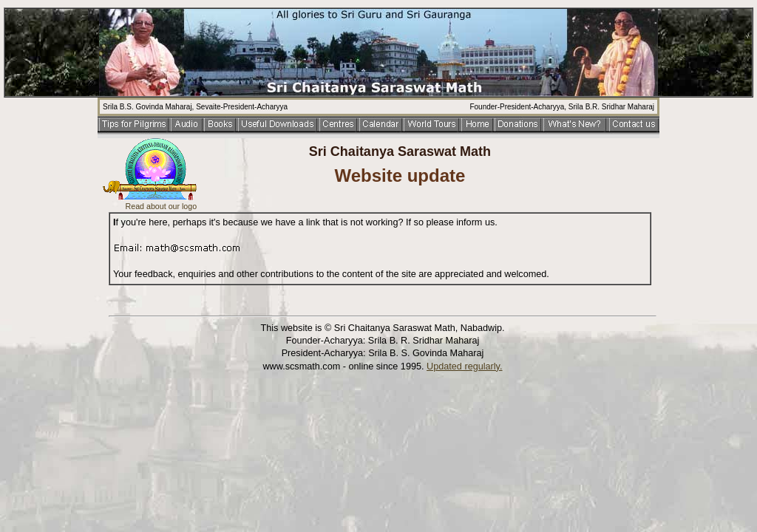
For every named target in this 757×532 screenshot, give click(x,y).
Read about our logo (162, 206)
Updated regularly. (464, 366)
